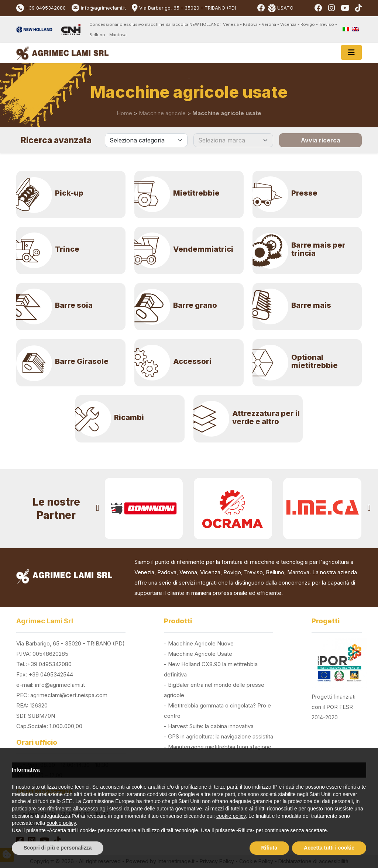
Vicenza (210, 572)
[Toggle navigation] (351, 52)
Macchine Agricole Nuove (201, 643)
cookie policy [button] (231, 816)
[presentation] (98, 509)
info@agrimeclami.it (103, 8)
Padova (167, 572)
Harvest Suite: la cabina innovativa (211, 726)
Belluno (275, 572)
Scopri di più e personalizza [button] (58, 848)
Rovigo (232, 572)
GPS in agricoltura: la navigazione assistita (221, 736)
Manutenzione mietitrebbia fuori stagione (220, 747)
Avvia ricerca (321, 140)
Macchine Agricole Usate (200, 654)
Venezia (144, 572)
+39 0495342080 (46, 8)
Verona (188, 572)
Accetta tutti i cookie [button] (329, 848)
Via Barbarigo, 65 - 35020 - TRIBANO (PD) (188, 8)
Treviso (253, 572)
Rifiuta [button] (269, 848)
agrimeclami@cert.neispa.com (69, 695)
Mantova (298, 572)
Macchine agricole (162, 113)
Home (124, 113)
